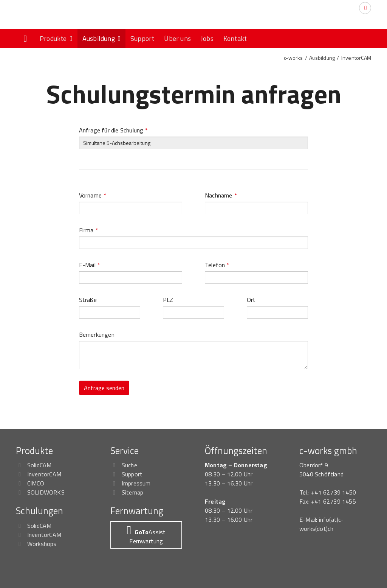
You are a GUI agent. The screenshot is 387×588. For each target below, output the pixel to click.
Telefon (217, 265)
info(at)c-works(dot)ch (321, 524)
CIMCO (36, 483)
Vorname (93, 195)
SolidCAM (39, 465)
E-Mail (90, 265)
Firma (89, 230)
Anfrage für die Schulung (114, 130)
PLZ (168, 300)
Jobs (207, 38)
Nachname (221, 195)
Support (142, 38)
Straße (88, 300)
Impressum (136, 483)
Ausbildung (101, 38)
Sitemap (132, 492)
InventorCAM (356, 58)
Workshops (42, 544)
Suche (129, 465)
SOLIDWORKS (46, 492)
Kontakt (235, 38)
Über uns (177, 38)
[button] (146, 535)
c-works (293, 58)
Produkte (56, 38)
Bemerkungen (97, 334)
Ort (251, 300)
